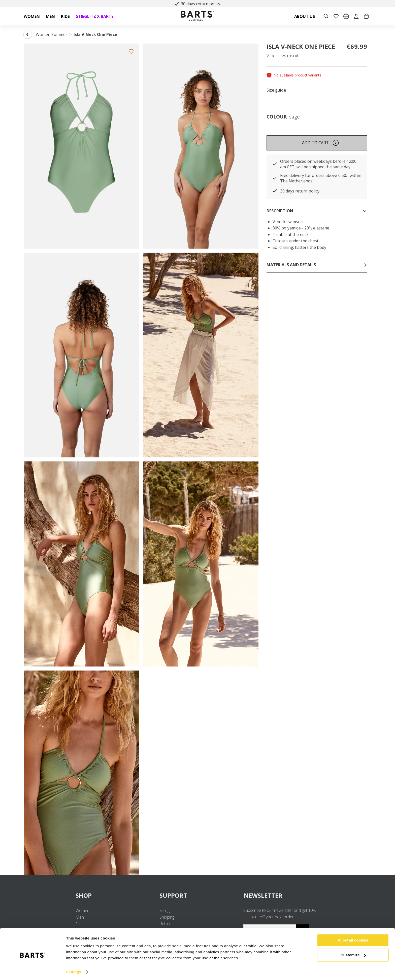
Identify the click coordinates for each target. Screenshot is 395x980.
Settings (74, 970)
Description (317, 211)
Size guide (276, 90)
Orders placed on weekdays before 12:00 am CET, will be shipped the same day (318, 164)
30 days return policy (197, 4)
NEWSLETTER (263, 895)
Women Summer (52, 34)
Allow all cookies (353, 938)
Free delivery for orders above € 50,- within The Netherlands (321, 178)
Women (83, 911)
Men (80, 917)
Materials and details (317, 265)
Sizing (164, 911)
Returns (167, 924)
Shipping (167, 917)
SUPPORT (197, 895)
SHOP (113, 895)
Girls (80, 924)
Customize (353, 953)
